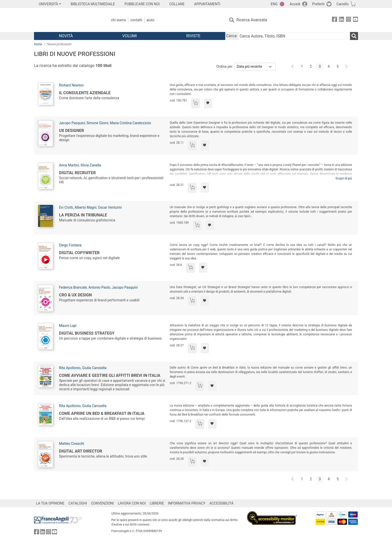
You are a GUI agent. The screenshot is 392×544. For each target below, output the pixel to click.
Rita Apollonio (70, 368)
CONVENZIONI (102, 503)
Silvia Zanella (91, 165)
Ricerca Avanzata (252, 20)
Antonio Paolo (99, 287)
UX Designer (71, 131)
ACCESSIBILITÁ (221, 503)
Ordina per (224, 66)
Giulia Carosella (94, 368)
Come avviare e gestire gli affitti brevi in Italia (110, 375)
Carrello (342, 4)
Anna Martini (69, 165)
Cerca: (232, 36)
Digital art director (80, 451)
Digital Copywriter (79, 253)
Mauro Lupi (68, 326)
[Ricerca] (354, 36)
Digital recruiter (77, 173)
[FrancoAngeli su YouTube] (355, 20)
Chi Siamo (118, 20)
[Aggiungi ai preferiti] (208, 103)
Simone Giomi (97, 123)
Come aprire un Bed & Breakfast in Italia (102, 413)
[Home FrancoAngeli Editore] (67, 20)
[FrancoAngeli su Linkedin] (341, 20)
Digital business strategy (87, 333)
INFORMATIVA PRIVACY (187, 503)
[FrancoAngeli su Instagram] (348, 20)
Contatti (136, 20)
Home (38, 44)
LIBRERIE (157, 503)
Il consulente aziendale (85, 93)
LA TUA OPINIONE (50, 503)
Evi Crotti (66, 207)
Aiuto (150, 20)
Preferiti (318, 4)
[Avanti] (346, 67)
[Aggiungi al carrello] (195, 103)
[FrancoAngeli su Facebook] (334, 20)
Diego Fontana (70, 245)
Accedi (295, 4)
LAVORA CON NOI (132, 503)
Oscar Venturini (110, 207)
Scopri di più (344, 178)
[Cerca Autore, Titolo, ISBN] (294, 36)
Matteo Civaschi (71, 444)
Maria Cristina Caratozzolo (130, 123)
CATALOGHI (78, 503)
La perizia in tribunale (83, 215)
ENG (274, 4)
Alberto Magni (85, 207)
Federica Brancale (73, 287)
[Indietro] (293, 67)
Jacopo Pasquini (72, 123)
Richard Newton (71, 85)
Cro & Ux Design (75, 295)
